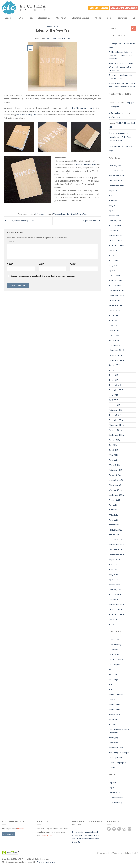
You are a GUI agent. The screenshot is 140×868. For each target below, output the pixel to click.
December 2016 (116, 420)
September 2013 (116, 614)
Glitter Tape (114, 117)
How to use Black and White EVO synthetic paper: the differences (122, 67)
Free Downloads (116, 694)
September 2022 (116, 186)
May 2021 (114, 265)
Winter (112, 767)
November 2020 (116, 295)
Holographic (44, 18)
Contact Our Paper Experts (124, 8)
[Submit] (134, 28)
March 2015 (114, 525)
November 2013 (116, 604)
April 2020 (114, 330)
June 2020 (113, 320)
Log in (112, 787)
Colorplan (61, 18)
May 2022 (114, 206)
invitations (114, 719)
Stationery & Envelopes (119, 752)
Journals (113, 724)
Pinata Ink (113, 742)
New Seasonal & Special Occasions (119, 731)
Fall (111, 684)
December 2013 (116, 599)
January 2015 (115, 535)
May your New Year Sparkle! (19, 220)
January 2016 (115, 475)
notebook (73, 214)
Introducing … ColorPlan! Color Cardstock (120, 139)
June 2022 (113, 201)
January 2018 (115, 385)
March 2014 (114, 584)
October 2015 (115, 490)
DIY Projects (53, 27)
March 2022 (114, 215)
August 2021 (115, 250)
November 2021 (116, 235)
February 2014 (116, 589)
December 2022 (116, 171)
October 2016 (115, 430)
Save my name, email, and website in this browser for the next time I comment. (43, 276)
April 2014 (114, 580)
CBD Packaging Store (119, 113)
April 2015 (114, 520)
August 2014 (115, 560)
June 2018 (113, 380)
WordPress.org (116, 802)
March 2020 (114, 335)
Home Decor (115, 714)
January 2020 (115, 340)
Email (41, 264)
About (98, 18)
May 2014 (114, 575)
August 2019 (115, 365)
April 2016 (114, 460)
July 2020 (113, 315)
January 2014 (115, 594)
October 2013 (115, 609)
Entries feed (114, 792)
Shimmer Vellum (80, 18)
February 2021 (116, 280)
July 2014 (113, 565)
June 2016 (113, 450)
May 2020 (114, 325)
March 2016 (114, 465)
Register (113, 783)
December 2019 (116, 345)
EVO (21, 18)
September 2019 (116, 360)
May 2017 (114, 395)
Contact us (9, 834)
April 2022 (114, 211)
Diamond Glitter (116, 659)
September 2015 (116, 495)
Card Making (115, 644)
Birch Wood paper (60, 214)
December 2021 (116, 230)
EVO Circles (114, 674)
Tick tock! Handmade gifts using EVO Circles (121, 77)
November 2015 (116, 485)
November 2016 (116, 425)
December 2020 (116, 290)
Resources (122, 18)
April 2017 (114, 400)
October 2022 (115, 181)
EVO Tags (113, 679)
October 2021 (115, 240)
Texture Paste (82, 214)
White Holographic (118, 763)
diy (68, 214)
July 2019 (113, 370)
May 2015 (114, 515)
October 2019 (115, 355)
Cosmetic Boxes (116, 146)
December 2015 (116, 480)
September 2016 (116, 435)
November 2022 (116, 176)
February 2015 (116, 530)
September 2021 (116, 245)
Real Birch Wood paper (82, 108)
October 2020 (115, 300)
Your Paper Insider (99, 8)
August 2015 (115, 500)
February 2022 (116, 220)
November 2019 (116, 350)
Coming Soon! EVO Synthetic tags (122, 45)
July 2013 (113, 624)
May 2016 (114, 455)
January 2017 (115, 415)
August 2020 (115, 310)
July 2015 (113, 505)
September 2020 (116, 305)
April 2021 (114, 270)
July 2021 (113, 255)
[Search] (134, 18)
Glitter (9, 18)
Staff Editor (65, 38)
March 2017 (114, 405)
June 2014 (113, 569)
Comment (12, 242)
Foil (31, 18)
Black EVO (114, 640)
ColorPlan (113, 649)
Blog (109, 18)
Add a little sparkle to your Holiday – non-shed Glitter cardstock (121, 55)
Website (74, 264)
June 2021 (113, 260)
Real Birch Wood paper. (86, 164)
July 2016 (113, 445)
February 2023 (116, 166)
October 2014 (115, 550)
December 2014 (116, 540)
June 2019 (113, 375)
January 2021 (115, 285)
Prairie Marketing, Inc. (46, 862)
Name (10, 264)
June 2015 (113, 510)
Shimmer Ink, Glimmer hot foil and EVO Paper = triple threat (122, 85)
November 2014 (116, 545)
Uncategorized (116, 757)
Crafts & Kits (115, 654)
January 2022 (115, 225)
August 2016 (115, 440)
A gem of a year (92, 220)
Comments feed (116, 798)
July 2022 (113, 196)
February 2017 (116, 410)
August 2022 (115, 191)
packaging (114, 738)
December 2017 (116, 390)
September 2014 (116, 555)
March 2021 (114, 275)
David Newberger (117, 133)
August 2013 (115, 619)
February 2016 (116, 470)
